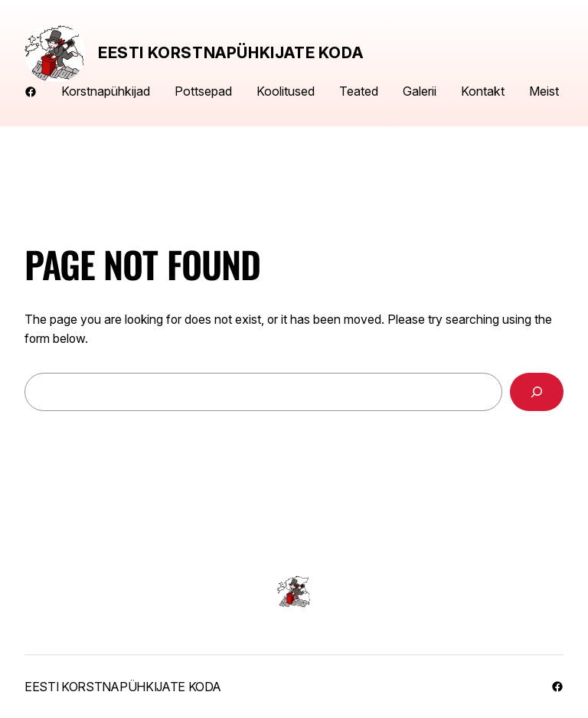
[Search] (537, 392)
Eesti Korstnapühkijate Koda (230, 53)
